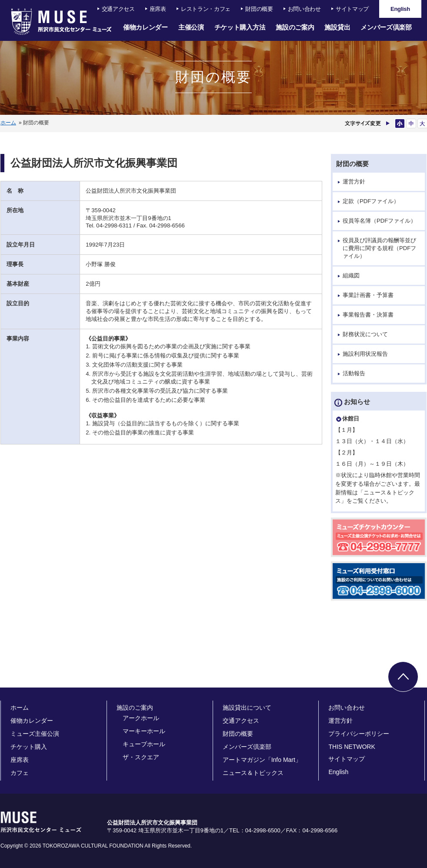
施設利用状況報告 (365, 354)
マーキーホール (144, 731)
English (338, 772)
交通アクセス (118, 9)
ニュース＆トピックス (253, 773)
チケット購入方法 (240, 27)
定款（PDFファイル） (371, 201)
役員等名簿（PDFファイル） (379, 221)
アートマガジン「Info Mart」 (262, 760)
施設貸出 (337, 27)
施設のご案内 (295, 27)
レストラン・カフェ (206, 9)
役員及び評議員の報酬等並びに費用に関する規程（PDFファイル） (379, 248)
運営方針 (354, 182)
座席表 (158, 9)
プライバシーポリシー (359, 734)
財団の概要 (259, 9)
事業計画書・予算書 (368, 295)
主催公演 (191, 27)
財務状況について (365, 334)
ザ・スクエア (141, 757)
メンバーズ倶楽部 (386, 27)
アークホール (141, 718)
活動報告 (354, 373)
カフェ (20, 773)
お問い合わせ (304, 9)
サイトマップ (352, 9)
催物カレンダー (145, 27)
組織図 (351, 275)
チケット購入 (29, 747)
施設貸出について (247, 708)
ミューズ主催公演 (35, 734)
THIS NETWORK (352, 747)
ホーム (8, 123)
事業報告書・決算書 (368, 315)
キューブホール (144, 744)
